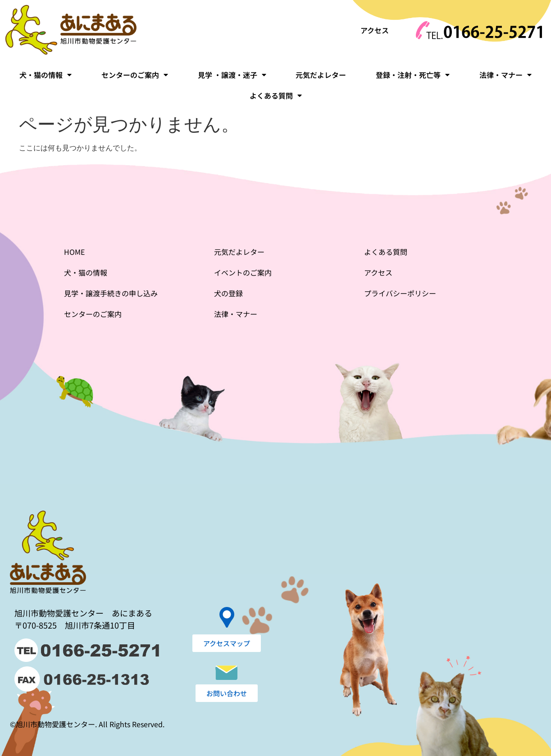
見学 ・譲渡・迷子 (232, 75)
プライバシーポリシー (400, 293)
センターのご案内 (135, 75)
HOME (74, 252)
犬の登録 (228, 293)
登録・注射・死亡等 (413, 75)
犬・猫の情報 (46, 75)
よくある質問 (276, 95)
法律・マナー (505, 75)
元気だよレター (321, 75)
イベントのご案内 (243, 272)
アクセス (375, 30)
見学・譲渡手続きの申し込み (111, 293)
